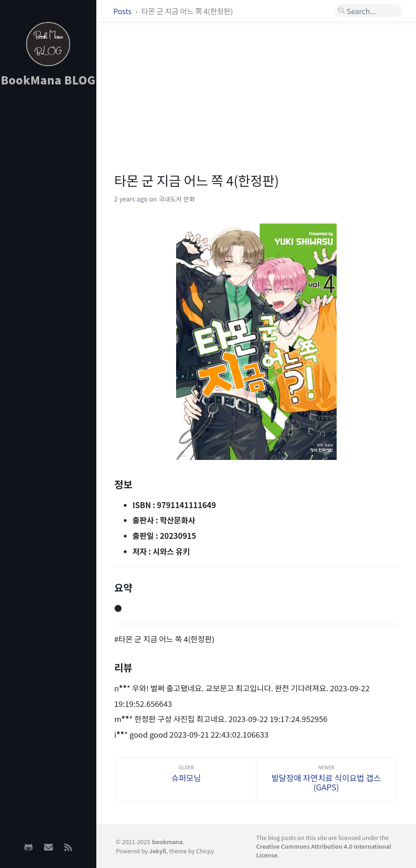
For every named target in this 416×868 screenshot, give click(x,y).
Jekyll (158, 851)
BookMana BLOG (48, 80)
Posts (123, 11)
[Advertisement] (48, 239)
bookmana (167, 842)
